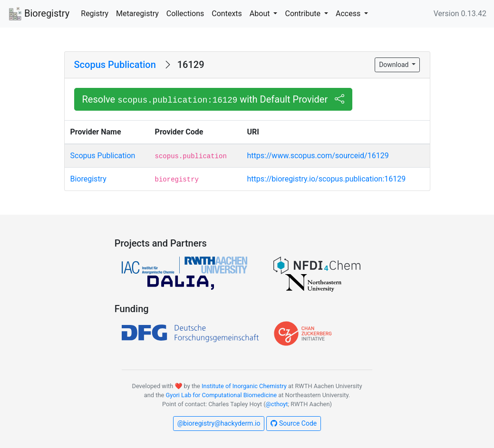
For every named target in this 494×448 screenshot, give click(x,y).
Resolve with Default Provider (213, 99)
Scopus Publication (115, 65)
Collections (185, 14)
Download (395, 65)
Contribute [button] (303, 14)
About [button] (261, 14)
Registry (95, 14)
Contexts (227, 14)
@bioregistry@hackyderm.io (219, 423)
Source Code (294, 423)
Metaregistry (137, 14)
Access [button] (349, 14)
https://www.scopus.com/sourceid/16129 (318, 156)
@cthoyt (277, 404)
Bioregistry (39, 14)
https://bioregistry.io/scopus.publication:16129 (327, 179)
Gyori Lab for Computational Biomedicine (221, 395)
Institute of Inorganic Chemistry (244, 386)
